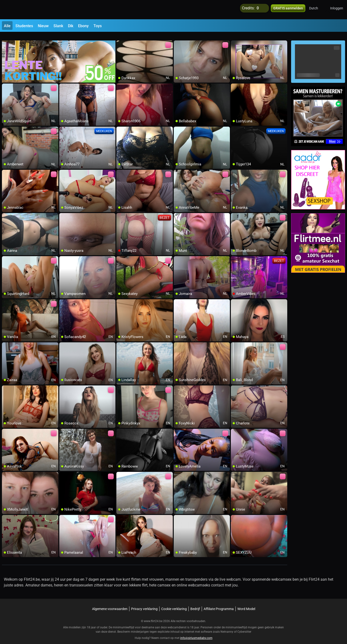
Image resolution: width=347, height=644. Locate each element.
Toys (98, 26)
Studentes (24, 26)
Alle (7, 26)
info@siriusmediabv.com (196, 632)
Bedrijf (195, 603)
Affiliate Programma (219, 603)
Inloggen (337, 10)
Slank (58, 26)
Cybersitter (244, 626)
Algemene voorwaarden (110, 603)
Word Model (246, 603)
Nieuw (43, 26)
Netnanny (227, 626)
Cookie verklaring (174, 603)
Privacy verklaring (144, 603)
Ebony (83, 26)
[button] (317, 10)
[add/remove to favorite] (120, 39)
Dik (71, 26)
